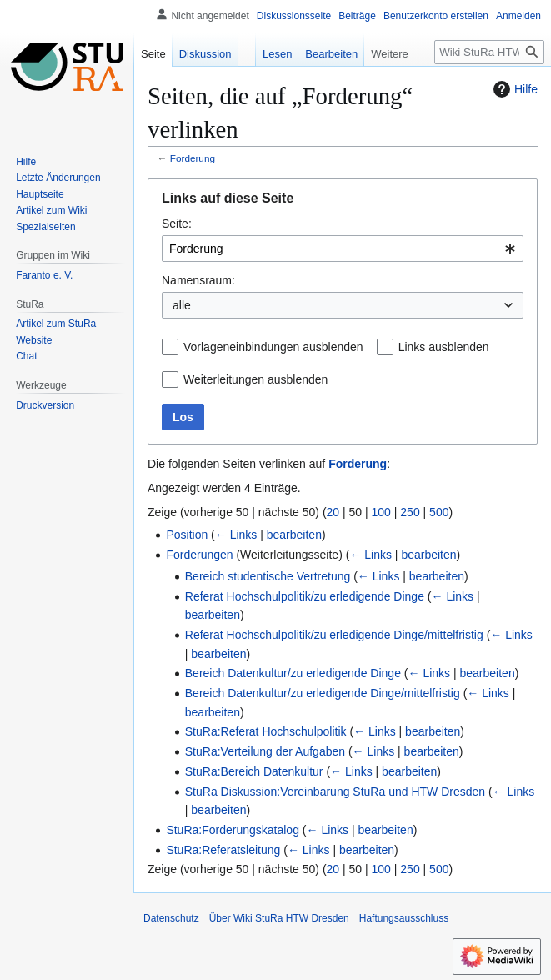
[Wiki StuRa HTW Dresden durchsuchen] (489, 52)
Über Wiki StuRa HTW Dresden (279, 918)
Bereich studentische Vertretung (268, 576)
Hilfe (513, 89)
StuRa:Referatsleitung (223, 850)
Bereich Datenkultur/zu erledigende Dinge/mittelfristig (323, 693)
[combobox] (343, 249)
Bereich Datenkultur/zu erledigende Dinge (293, 673)
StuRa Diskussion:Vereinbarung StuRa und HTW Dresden (335, 792)
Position (187, 535)
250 (410, 512)
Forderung (193, 158)
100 (381, 512)
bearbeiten (294, 535)
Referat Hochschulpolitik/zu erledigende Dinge (305, 596)
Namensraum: (198, 280)
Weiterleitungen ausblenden (255, 379)
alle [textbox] (182, 305)
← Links (236, 535)
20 (333, 512)
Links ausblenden (444, 347)
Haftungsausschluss (404, 918)
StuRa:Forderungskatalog (233, 830)
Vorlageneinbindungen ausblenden (273, 347)
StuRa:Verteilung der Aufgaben (265, 751)
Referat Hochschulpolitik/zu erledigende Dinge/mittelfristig (334, 635)
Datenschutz (171, 918)
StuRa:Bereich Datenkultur (254, 771)
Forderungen (199, 555)
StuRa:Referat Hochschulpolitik (266, 731)
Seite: (177, 224)
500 (439, 512)
